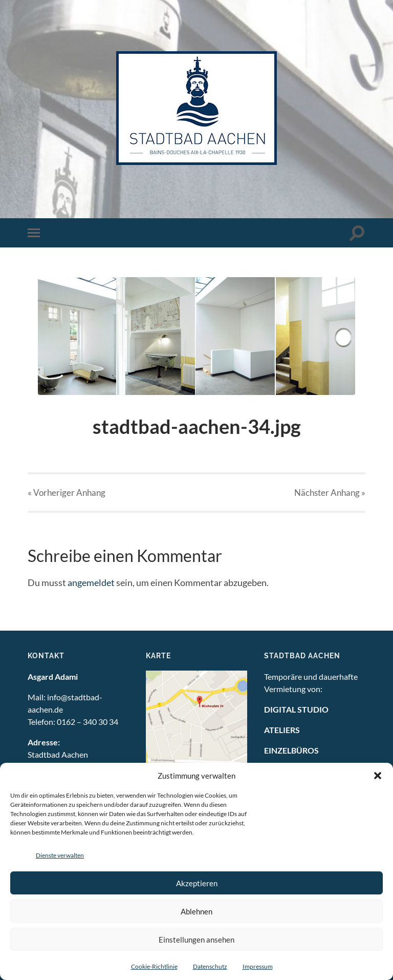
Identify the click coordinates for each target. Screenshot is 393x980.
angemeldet (91, 582)
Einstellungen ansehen (196, 940)
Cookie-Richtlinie (154, 966)
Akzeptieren (197, 883)
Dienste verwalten (60, 855)
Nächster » (330, 493)
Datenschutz (210, 966)
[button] (378, 776)
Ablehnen (196, 911)
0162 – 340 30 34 (88, 722)
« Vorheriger (67, 493)
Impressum (258, 966)
